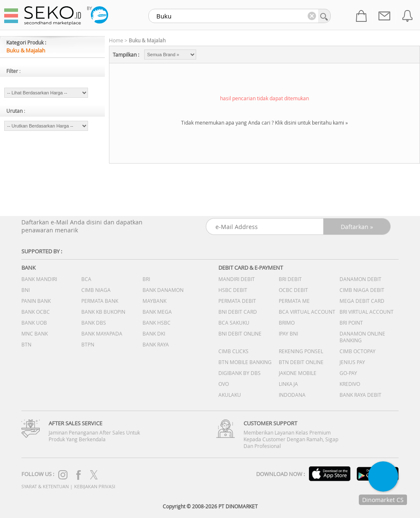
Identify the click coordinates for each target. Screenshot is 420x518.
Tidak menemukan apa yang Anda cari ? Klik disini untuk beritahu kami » (264, 122)
